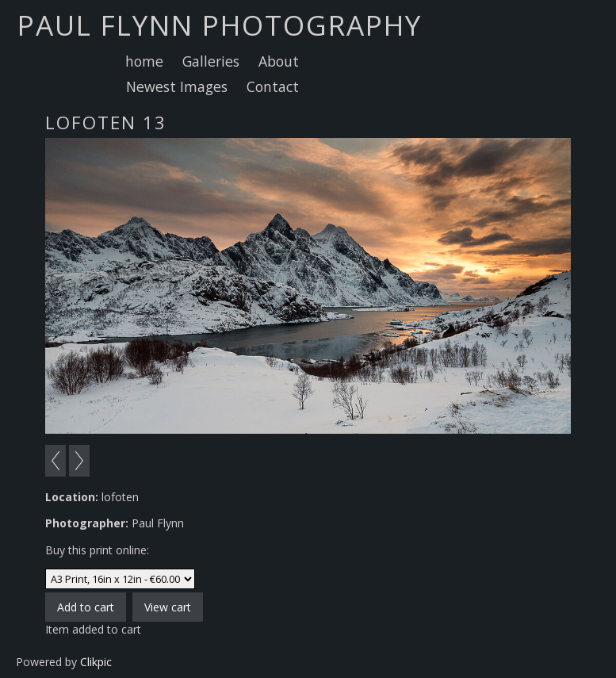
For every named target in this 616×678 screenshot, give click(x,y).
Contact (273, 86)
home (144, 61)
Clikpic (96, 662)
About (279, 61)
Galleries (211, 61)
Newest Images (177, 86)
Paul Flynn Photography (220, 25)
